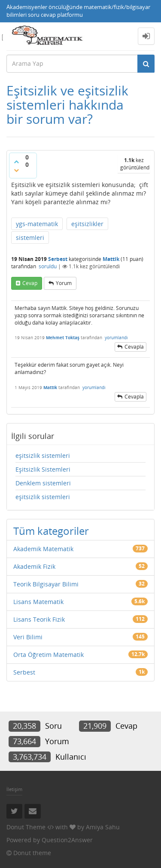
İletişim (14, 789)
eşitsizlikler (87, 224)
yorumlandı (116, 337)
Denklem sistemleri (43, 483)
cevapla (134, 347)
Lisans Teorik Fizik (39, 619)
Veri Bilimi (28, 637)
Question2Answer (67, 840)
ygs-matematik (37, 224)
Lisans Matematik (38, 602)
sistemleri (30, 238)
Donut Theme (26, 827)
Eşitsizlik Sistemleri (43, 469)
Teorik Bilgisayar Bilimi (46, 584)
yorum (64, 283)
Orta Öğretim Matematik (49, 655)
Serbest (58, 259)
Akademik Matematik (43, 549)
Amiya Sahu (103, 827)
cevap (30, 283)
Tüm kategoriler (51, 531)
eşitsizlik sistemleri (43, 455)
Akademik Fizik (34, 566)
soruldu (48, 266)
